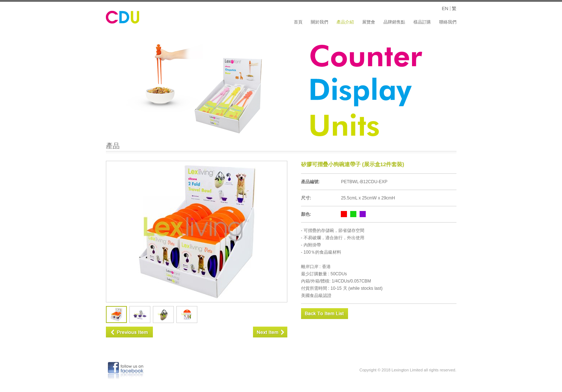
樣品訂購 (422, 22)
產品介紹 (345, 22)
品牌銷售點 (394, 22)
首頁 (298, 22)
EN (445, 8)
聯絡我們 (448, 22)
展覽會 (369, 22)
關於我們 (319, 22)
